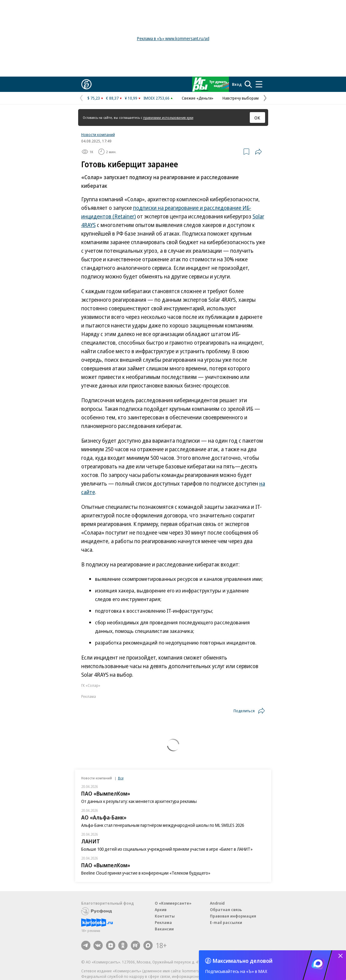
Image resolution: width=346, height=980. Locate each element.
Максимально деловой (243, 961)
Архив (161, 910)
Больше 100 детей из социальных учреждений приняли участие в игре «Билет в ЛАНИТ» (167, 849)
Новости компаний (98, 134)
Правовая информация (233, 916)
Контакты (165, 916)
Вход (237, 84)
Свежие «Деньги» (198, 98)
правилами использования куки (168, 117)
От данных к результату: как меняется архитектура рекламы (139, 801)
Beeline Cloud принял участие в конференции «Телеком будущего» (146, 873)
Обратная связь (226, 910)
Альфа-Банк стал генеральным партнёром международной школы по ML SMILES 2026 (163, 825)
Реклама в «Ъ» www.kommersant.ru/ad (173, 38)
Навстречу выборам (241, 98)
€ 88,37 (112, 98)
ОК (257, 118)
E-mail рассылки (226, 922)
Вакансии (164, 929)
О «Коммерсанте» (173, 903)
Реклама (163, 922)
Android (217, 903)
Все (121, 778)
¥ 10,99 (131, 98)
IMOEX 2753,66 (156, 98)
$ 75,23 (94, 98)
